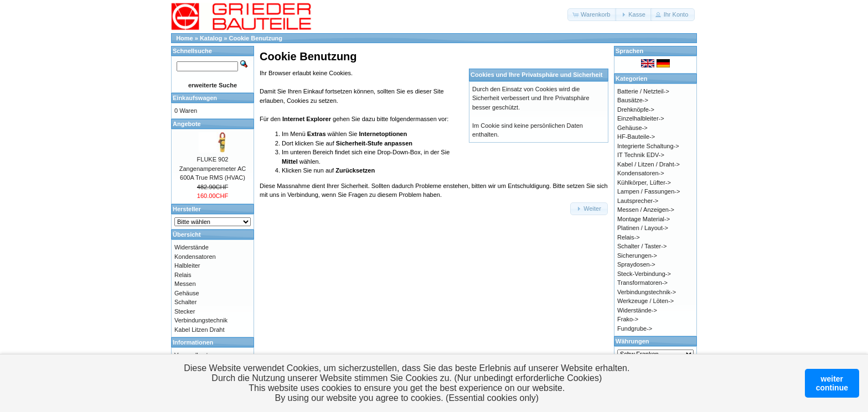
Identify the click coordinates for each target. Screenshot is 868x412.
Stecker (185, 311)
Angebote (187, 124)
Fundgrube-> (635, 328)
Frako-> (628, 319)
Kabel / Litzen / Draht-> (649, 164)
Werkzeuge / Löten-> (645, 301)
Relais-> (629, 237)
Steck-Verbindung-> (644, 274)
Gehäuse (187, 293)
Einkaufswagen (195, 98)
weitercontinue (832, 383)
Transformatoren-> (642, 283)
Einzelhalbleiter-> (641, 118)
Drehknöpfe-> (636, 109)
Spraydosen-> (636, 264)
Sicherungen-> (637, 255)
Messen (185, 284)
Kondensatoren (195, 257)
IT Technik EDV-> (641, 155)
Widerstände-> (637, 310)
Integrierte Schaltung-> (648, 146)
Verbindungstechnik (201, 320)
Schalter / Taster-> (642, 246)
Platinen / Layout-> (643, 228)
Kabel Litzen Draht (200, 330)
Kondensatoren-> (641, 173)
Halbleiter (187, 265)
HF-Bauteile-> (636, 137)
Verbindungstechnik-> (647, 292)
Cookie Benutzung (256, 38)
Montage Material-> (644, 219)
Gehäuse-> (632, 128)
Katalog (211, 38)
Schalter (185, 302)
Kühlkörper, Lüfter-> (644, 182)
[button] (592, 15)
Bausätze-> (633, 100)
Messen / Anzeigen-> (646, 210)
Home (185, 38)
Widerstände (192, 247)
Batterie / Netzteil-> (643, 91)
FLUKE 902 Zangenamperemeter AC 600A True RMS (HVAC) (213, 168)
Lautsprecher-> (638, 201)
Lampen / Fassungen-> (649, 191)
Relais (183, 275)
